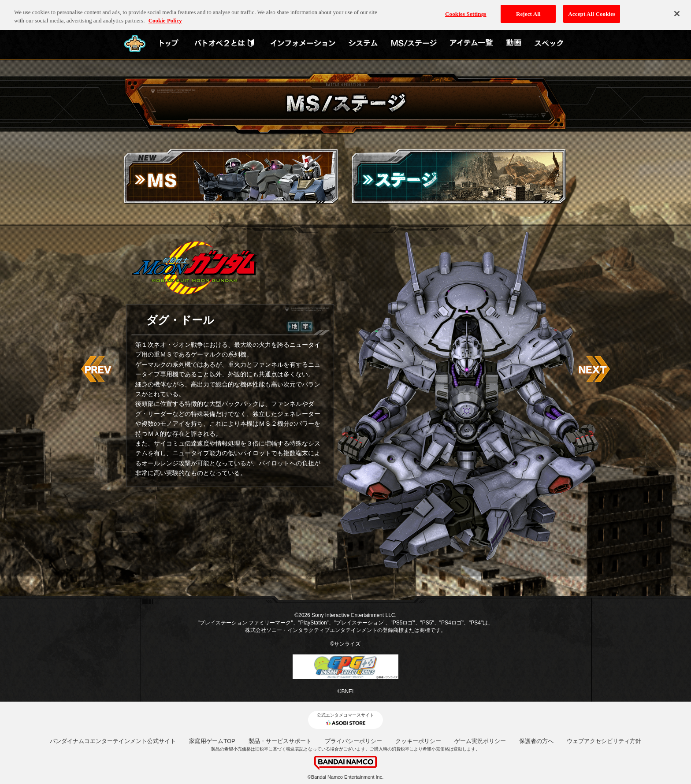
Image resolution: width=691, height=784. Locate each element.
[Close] (677, 10)
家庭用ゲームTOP (212, 741)
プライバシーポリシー (353, 741)
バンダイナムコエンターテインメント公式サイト (113, 741)
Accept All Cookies (592, 10)
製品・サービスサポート (280, 741)
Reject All (528, 10)
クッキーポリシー (418, 741)
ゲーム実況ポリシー (480, 741)
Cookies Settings (466, 10)
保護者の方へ (536, 741)
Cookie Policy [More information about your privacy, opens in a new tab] (165, 17)
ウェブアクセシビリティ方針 (604, 741)
